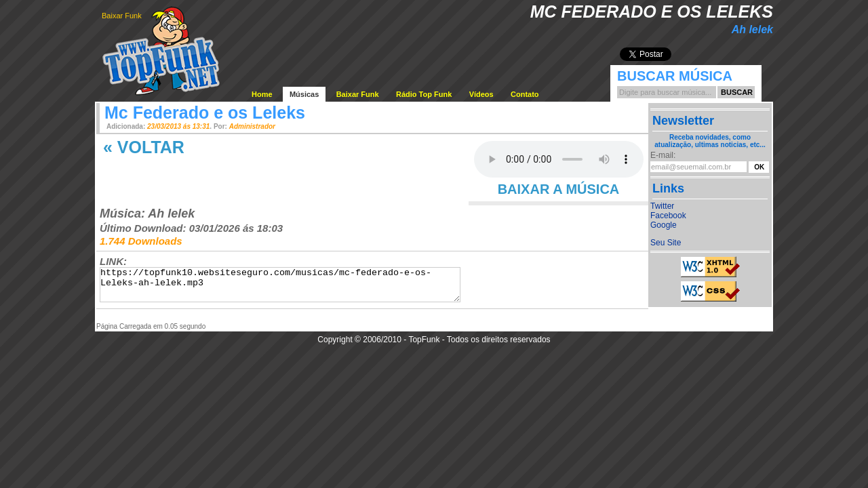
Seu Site (666, 243)
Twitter (662, 206)
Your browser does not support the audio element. (559, 159)
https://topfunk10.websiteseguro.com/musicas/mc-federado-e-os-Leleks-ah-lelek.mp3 (280, 285)
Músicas (304, 94)
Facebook (668, 216)
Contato (525, 94)
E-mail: (663, 155)
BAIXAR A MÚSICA (559, 189)
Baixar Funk (122, 16)
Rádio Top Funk (424, 94)
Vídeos (481, 94)
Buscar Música (675, 76)
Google (664, 225)
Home (262, 94)
